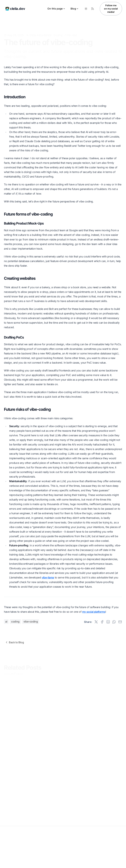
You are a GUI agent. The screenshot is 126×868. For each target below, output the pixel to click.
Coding (58, 30)
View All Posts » (13, 674)
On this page (56, 9)
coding (15, 622)
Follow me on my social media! (111, 9)
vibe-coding (31, 622)
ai (6, 622)
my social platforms (94, 612)
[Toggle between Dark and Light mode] (86, 9)
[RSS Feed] (93, 9)
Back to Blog (14, 642)
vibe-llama (48, 577)
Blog (75, 9)
